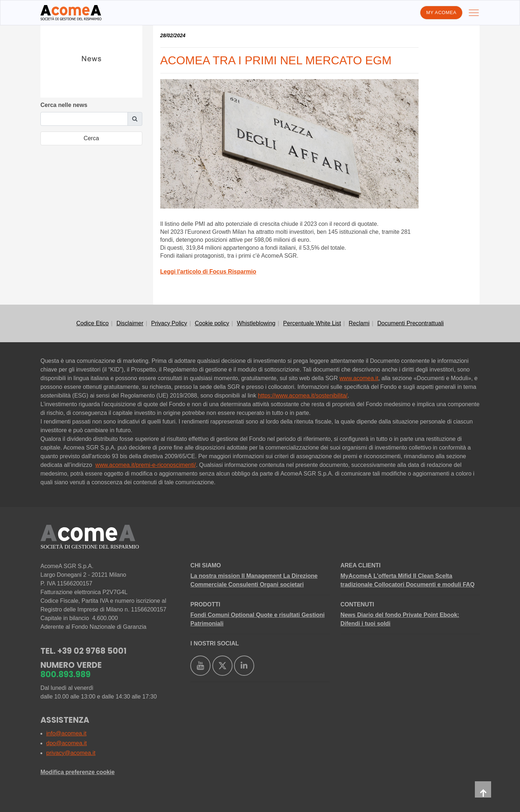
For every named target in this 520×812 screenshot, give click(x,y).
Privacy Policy (169, 323)
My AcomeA (441, 12)
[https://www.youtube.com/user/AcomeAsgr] (200, 666)
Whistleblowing (256, 323)
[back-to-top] (483, 789)
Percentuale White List (312, 323)
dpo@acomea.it (66, 743)
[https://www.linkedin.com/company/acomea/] (244, 666)
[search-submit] (91, 138)
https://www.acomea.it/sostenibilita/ (303, 396)
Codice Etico (92, 323)
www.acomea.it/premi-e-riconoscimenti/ (146, 465)
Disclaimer (130, 323)
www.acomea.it (359, 378)
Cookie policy (212, 323)
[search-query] (84, 119)
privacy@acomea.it (71, 753)
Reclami (359, 323)
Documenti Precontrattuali (411, 323)
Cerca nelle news (64, 105)
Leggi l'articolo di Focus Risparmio (208, 272)
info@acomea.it (66, 733)
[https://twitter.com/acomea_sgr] (222, 666)
